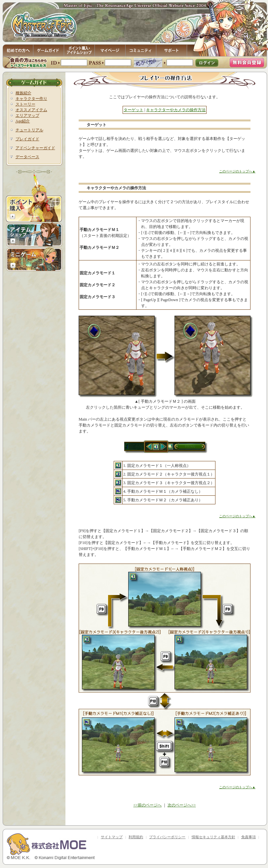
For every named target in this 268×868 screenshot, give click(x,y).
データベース (27, 157)
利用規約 (136, 837)
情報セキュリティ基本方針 (213, 837)
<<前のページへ (147, 805)
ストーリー (25, 104)
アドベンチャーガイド (35, 148)
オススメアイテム (31, 110)
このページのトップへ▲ (237, 171)
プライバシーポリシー (167, 837)
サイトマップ (112, 837)
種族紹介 (23, 93)
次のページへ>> (182, 805)
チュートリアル (29, 130)
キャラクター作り (31, 99)
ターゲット (134, 110)
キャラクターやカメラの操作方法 (176, 110)
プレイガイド (27, 139)
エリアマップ (27, 115)
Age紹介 (23, 121)
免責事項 (249, 837)
